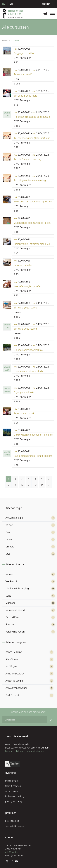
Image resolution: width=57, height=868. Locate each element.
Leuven (9, 539)
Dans (8, 596)
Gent (8, 532)
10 (22, 485)
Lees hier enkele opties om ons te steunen (25, 751)
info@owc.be (11, 852)
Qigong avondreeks (24, 392)
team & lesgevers (13, 786)
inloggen (46, 4)
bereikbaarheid (12, 821)
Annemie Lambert (15, 681)
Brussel (9, 525)
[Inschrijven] (51, 720)
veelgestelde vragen (15, 826)
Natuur (9, 574)
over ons (10, 773)
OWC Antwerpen (22, 58)
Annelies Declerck (15, 674)
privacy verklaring (14, 802)
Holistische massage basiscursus (32, 117)
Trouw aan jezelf (23, 74)
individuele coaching (15, 796)
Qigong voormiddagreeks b (28, 371)
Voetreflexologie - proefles (28, 286)
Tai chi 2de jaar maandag (28, 159)
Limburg (10, 547)
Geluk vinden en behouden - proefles (33, 435)
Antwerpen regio (14, 518)
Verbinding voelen (15, 632)
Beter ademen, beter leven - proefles (33, 202)
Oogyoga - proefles (24, 53)
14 (42, 485)
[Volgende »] (49, 485)
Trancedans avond (24, 413)
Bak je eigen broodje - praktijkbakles (33, 456)
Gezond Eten (12, 617)
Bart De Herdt (13, 695)
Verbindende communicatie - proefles (34, 223)
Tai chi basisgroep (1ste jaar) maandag (35, 138)
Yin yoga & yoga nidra (26, 96)
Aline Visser (12, 659)
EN (11, 4)
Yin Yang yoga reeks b (26, 329)
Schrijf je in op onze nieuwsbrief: (28, 712)
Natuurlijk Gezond (15, 610)
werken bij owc (12, 791)
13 (35, 485)
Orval (17, 79)
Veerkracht (11, 581)
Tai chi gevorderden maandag (30, 180)
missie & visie (11, 781)
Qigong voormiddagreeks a (28, 350)
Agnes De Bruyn (14, 652)
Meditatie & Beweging (17, 589)
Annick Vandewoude (16, 688)
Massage (10, 603)
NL (4, 4)
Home (5, 40)
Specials (10, 624)
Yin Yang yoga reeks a (26, 308)
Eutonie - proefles (23, 265)
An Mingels (11, 666)
